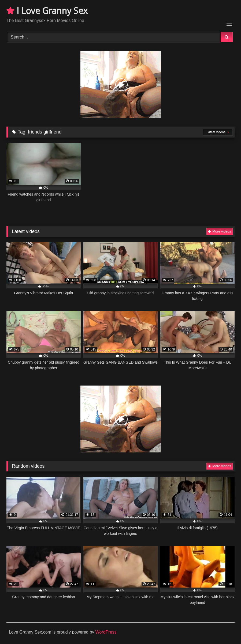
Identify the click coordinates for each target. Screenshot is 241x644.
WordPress (106, 632)
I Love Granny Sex (47, 11)
